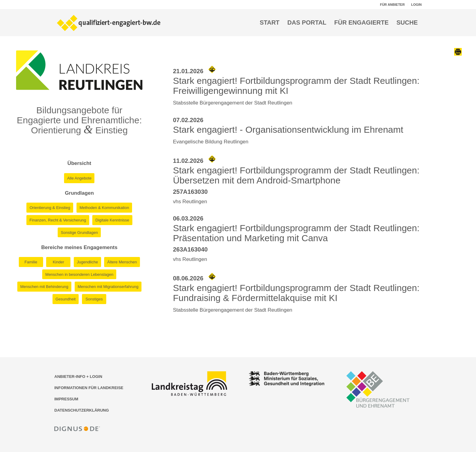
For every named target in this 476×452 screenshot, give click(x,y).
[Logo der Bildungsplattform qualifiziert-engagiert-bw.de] (109, 22)
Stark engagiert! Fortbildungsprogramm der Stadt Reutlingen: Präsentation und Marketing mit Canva (296, 233)
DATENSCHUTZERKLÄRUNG (82, 410)
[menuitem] (393, 5)
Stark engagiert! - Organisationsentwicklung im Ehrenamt (288, 130)
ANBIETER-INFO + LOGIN (78, 377)
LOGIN (416, 5)
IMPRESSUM (66, 399)
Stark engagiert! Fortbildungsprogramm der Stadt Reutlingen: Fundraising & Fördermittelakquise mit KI (296, 293)
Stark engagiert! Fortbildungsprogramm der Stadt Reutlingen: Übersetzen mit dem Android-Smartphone (296, 175)
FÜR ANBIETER (392, 5)
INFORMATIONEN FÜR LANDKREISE (89, 388)
